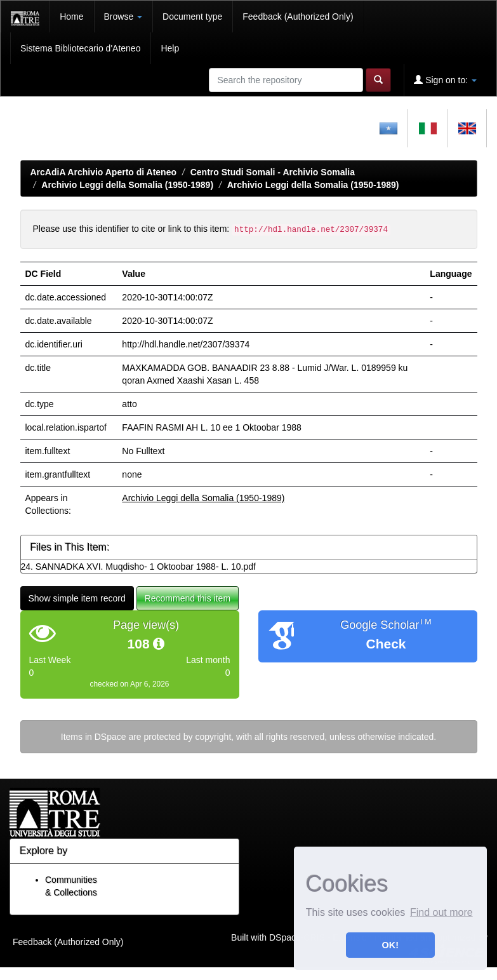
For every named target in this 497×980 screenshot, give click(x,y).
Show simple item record (77, 598)
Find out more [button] (441, 912)
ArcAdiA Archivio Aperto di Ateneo (104, 172)
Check (386, 644)
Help (170, 48)
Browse (123, 17)
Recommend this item (188, 598)
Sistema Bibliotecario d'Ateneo (80, 48)
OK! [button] (390, 945)
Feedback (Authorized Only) (298, 17)
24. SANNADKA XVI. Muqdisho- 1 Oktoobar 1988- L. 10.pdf (138, 567)
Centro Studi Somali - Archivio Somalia (273, 172)
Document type (192, 17)
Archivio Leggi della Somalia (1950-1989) (127, 185)
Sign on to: (445, 80)
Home (71, 17)
